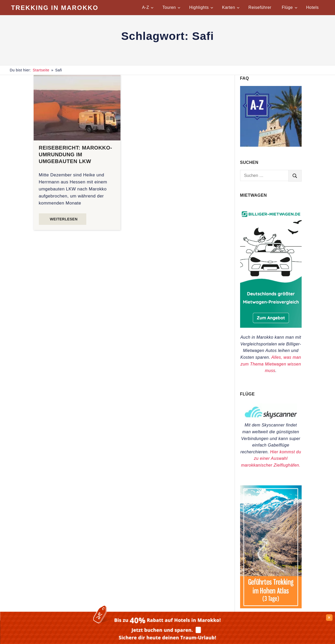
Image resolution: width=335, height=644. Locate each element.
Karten (231, 7)
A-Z (148, 7)
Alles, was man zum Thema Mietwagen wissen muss (271, 364)
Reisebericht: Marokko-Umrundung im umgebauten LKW (76, 154)
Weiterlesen (64, 219)
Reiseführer (260, 7)
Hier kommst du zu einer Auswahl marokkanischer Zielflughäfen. (271, 459)
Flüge (290, 7)
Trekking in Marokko (55, 8)
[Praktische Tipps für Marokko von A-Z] (271, 145)
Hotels (312, 7)
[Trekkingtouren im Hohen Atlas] (271, 607)
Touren (171, 7)
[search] (295, 176)
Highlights (201, 7)
